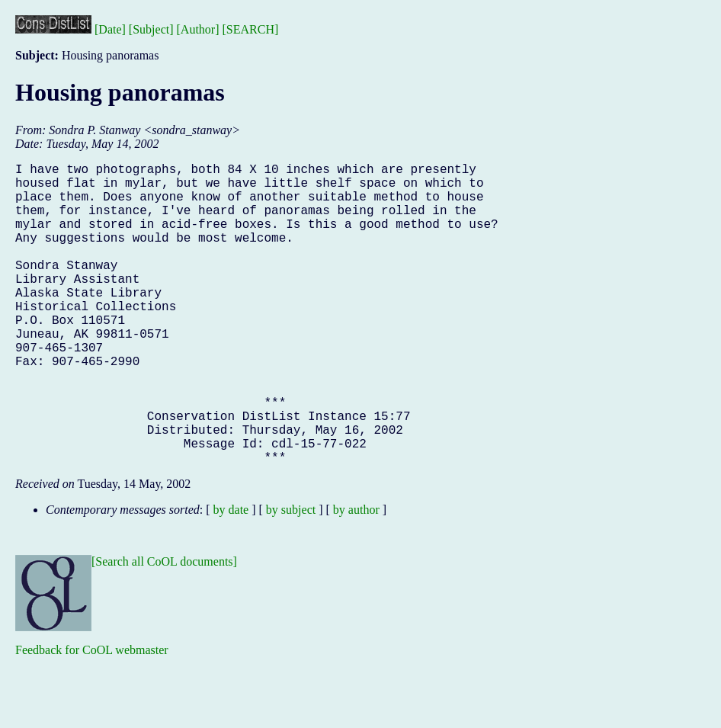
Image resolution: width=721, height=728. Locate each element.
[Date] (110, 29)
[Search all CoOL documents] (164, 629)
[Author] (198, 29)
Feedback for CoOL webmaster (92, 717)
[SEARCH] (251, 29)
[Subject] (151, 29)
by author (356, 577)
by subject (291, 577)
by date (231, 577)
